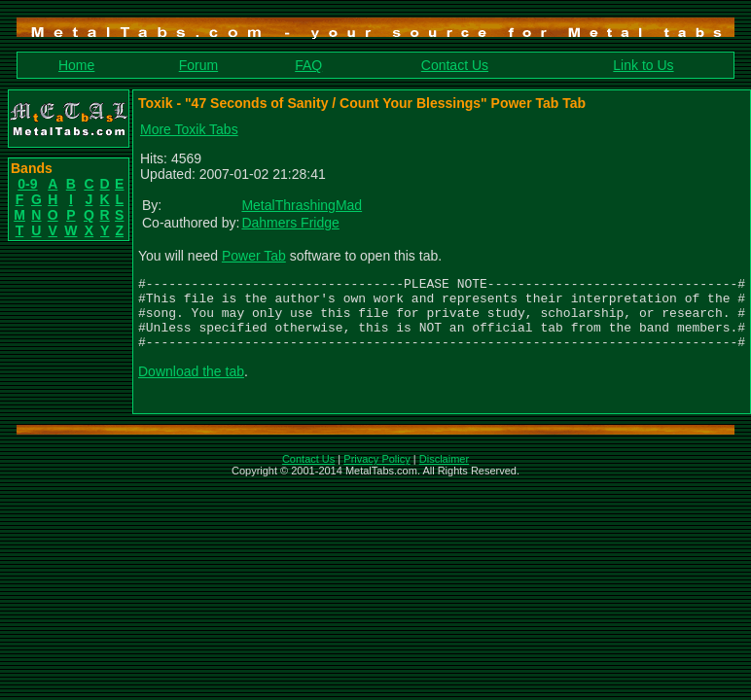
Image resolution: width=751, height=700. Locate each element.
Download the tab (191, 386)
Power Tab (254, 256)
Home (76, 65)
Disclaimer (444, 473)
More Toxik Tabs (189, 129)
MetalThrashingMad (302, 205)
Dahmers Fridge (290, 223)
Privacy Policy (376, 473)
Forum (198, 65)
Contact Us (455, 65)
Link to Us (643, 65)
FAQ (308, 65)
